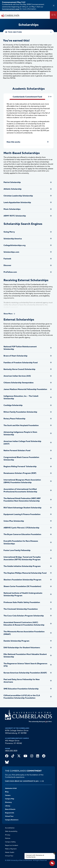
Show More (8, 314)
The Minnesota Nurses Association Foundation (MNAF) (24, 633)
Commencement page (11, 9)
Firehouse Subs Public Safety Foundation (22, 602)
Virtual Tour (9, 816)
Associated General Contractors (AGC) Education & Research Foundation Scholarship (24, 624)
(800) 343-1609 (11, 751)
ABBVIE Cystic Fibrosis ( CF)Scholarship (21, 528)
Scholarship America (13, 239)
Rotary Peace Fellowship (14, 419)
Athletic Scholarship (13, 189)
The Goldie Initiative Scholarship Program (22, 566)
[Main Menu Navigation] (53, 15)
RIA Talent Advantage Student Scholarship (23, 508)
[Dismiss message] (55, 853)
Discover (7, 265)
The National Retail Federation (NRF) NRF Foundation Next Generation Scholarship (22, 500)
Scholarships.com (11, 252)
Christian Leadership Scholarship (18, 196)
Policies (8, 838)
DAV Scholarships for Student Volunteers (22, 648)
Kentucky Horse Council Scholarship (19, 369)
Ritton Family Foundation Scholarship (20, 412)
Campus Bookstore (12, 820)
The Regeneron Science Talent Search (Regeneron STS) (25, 665)
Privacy (8, 835)
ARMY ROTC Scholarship (15, 216)
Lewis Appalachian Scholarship (17, 202)
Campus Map (10, 799)
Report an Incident (12, 845)
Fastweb (7, 259)
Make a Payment (11, 849)
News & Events (10, 809)
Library (8, 806)
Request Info (10, 813)
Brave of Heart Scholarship (15, 356)
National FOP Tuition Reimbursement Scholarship (20, 348)
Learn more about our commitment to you (22, 781)
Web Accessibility (11, 831)
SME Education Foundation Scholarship (21, 689)
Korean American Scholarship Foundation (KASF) (25, 673)
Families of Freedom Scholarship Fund (21, 363)
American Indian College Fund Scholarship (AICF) (22, 442)
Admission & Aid (11, 788)
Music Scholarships (12, 209)
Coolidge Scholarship (13, 405)
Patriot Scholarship (12, 182)
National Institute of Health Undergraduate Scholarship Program (23, 594)
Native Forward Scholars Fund (17, 450)
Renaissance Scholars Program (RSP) (20, 473)
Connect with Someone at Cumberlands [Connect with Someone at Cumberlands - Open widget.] (35, 856)
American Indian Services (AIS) (17, 376)
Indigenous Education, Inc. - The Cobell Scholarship (21, 397)
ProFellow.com (10, 272)
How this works (13, 142)
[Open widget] (52, 863)
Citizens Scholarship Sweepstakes (19, 383)
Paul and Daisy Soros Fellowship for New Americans (22, 681)
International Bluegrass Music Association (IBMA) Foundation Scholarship (22, 481)
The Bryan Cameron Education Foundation (22, 534)
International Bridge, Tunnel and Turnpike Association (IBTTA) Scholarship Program (22, 558)
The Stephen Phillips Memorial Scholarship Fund (25, 573)
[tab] (27, 98)
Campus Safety (10, 842)
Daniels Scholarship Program (16, 641)
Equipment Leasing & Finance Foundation (22, 514)
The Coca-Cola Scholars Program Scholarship (24, 616)
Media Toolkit (10, 852)
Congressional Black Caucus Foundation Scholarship (21, 458)
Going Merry (9, 232)
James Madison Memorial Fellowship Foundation (25, 389)
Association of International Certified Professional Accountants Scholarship (20, 490)
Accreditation (10, 828)
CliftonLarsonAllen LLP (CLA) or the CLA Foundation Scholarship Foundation (22, 697)
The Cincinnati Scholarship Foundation (21, 609)
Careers (8, 795)
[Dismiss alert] (54, 6)
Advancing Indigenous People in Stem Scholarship (20, 433)
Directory (8, 802)
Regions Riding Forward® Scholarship (20, 466)
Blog (7, 792)
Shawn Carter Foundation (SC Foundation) (22, 586)
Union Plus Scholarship (14, 521)
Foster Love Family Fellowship (17, 550)
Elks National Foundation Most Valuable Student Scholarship (25, 655)
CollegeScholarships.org (15, 245)
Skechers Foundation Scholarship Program (22, 580)
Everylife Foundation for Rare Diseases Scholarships (21, 542)
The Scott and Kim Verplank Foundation (21, 425)
